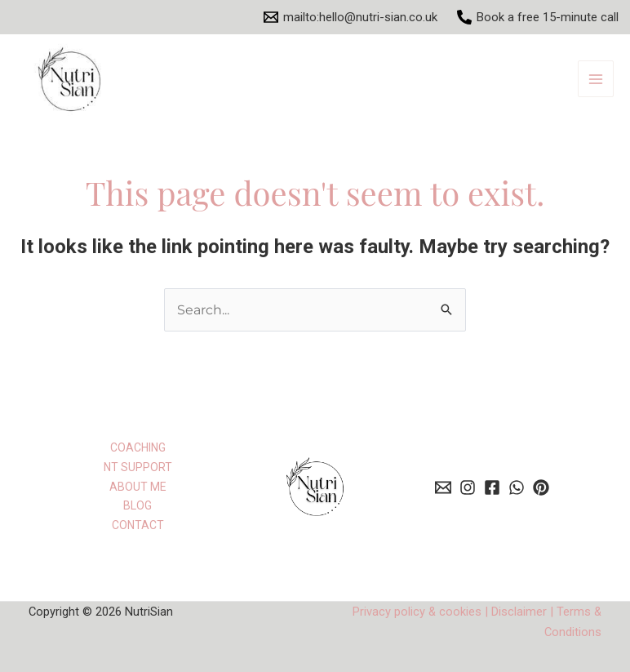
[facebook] (492, 487)
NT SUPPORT (138, 467)
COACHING (138, 447)
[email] (443, 487)
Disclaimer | (522, 612)
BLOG (138, 505)
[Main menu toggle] (596, 79)
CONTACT (138, 525)
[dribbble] (541, 487)
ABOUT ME (138, 487)
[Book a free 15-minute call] (538, 17)
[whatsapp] (517, 487)
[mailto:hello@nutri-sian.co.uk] (350, 17)
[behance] (468, 487)
